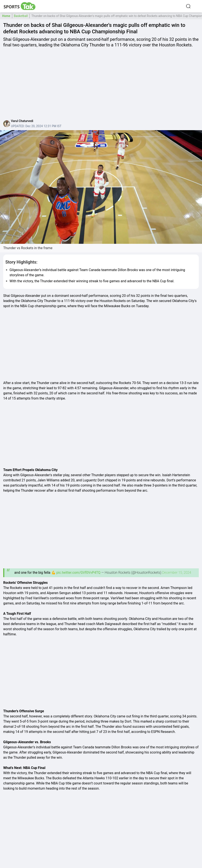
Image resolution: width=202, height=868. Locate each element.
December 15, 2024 (177, 573)
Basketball (21, 16)
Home (6, 16)
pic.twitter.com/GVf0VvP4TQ (78, 573)
